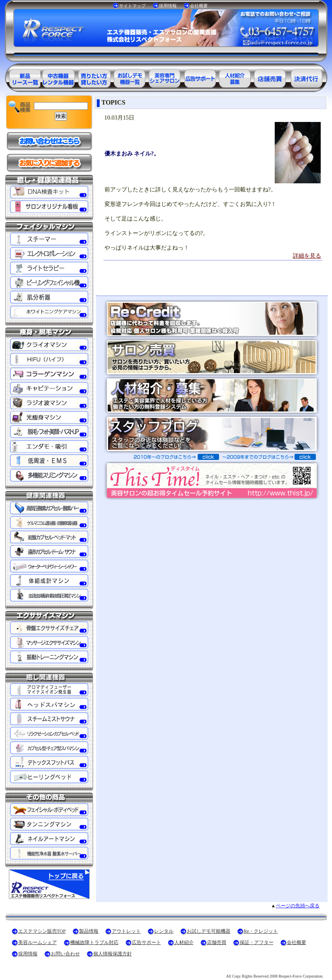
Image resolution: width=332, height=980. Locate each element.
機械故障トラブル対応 (94, 942)
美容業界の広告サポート (200, 77)
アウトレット (126, 931)
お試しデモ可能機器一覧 (129, 77)
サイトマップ (132, 6)
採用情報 (168, 6)
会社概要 (199, 6)
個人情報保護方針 (113, 954)
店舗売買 (217, 942)
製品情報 (89, 931)
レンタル (164, 931)
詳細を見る (307, 256)
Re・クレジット (261, 931)
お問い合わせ (65, 954)
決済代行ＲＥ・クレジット (307, 77)
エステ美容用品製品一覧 (23, 77)
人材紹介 (184, 942)
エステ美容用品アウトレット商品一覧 (58, 77)
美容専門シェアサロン (165, 77)
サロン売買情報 (271, 77)
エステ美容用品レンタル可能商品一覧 (94, 77)
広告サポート (146, 942)
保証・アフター (257, 942)
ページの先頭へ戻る (298, 906)
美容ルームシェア (38, 942)
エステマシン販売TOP (42, 931)
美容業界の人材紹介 (236, 77)
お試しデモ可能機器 (209, 931)
